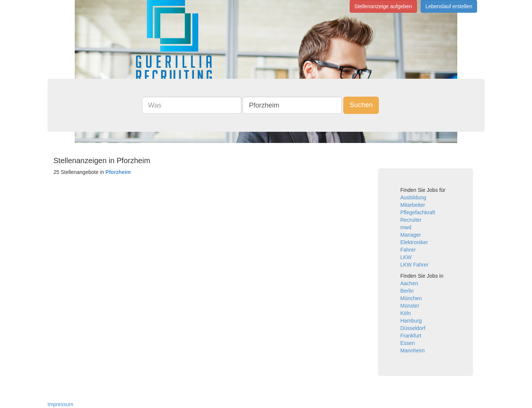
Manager (411, 235)
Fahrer (408, 250)
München (411, 298)
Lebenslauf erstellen (449, 6)
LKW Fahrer (415, 265)
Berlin (407, 291)
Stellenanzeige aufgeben (383, 6)
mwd (406, 227)
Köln (406, 313)
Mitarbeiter (413, 205)
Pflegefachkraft (418, 212)
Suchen (361, 105)
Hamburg (411, 321)
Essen (408, 343)
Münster (410, 306)
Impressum (60, 404)
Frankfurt (411, 336)
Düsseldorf (413, 328)
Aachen (409, 283)
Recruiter (411, 220)
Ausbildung (413, 197)
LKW (406, 257)
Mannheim (413, 351)
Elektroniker (414, 242)
